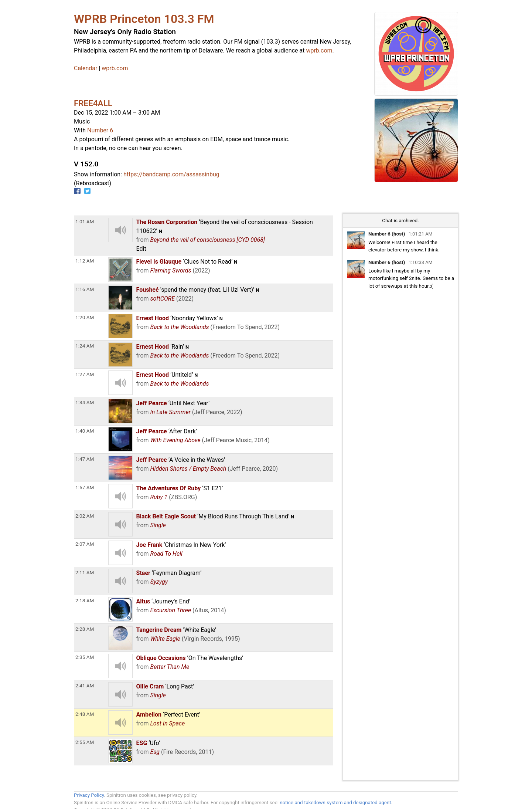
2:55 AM (85, 742)
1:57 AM (85, 487)
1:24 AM (85, 346)
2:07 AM (85, 544)
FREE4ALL (93, 103)
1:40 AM (85, 431)
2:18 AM (85, 600)
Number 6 (100, 130)
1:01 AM (85, 221)
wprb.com (319, 50)
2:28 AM (85, 629)
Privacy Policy (89, 795)
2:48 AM (85, 714)
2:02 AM (85, 516)
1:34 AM (85, 402)
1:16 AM (85, 289)
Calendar (86, 68)
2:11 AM (85, 572)
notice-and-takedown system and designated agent (335, 803)
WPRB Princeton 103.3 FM (144, 19)
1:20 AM (85, 317)
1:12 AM (85, 261)
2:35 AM (85, 657)
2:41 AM (85, 686)
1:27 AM (85, 374)
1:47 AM (85, 459)
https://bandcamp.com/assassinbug (171, 174)
